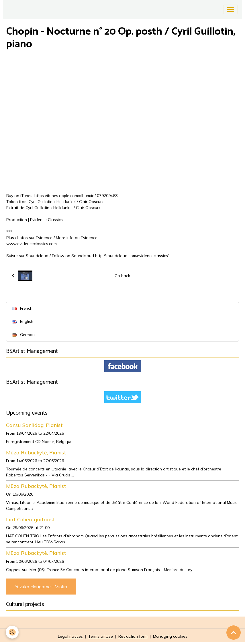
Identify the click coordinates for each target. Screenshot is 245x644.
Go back (122, 276)
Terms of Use (101, 636)
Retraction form (133, 636)
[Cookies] (12, 632)
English (23, 321)
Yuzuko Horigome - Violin (41, 587)
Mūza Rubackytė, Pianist (36, 452)
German (23, 335)
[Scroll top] (234, 633)
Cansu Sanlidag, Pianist (34, 425)
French (22, 308)
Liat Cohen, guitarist (31, 519)
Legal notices (70, 636)
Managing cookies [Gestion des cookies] (170, 636)
